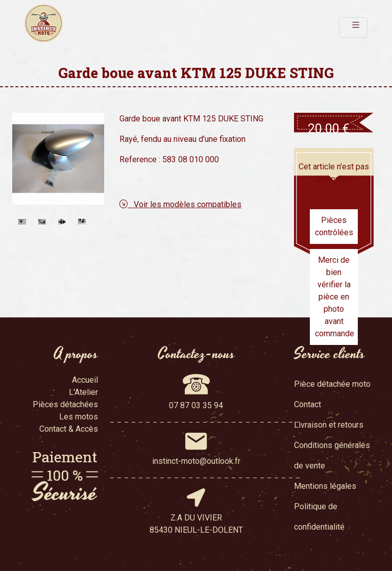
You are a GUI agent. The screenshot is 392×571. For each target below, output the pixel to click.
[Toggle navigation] (353, 28)
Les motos (79, 417)
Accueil (85, 380)
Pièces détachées (65, 404)
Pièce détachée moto (332, 384)
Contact (308, 404)
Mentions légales (325, 486)
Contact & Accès (69, 429)
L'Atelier (83, 392)
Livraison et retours (329, 425)
